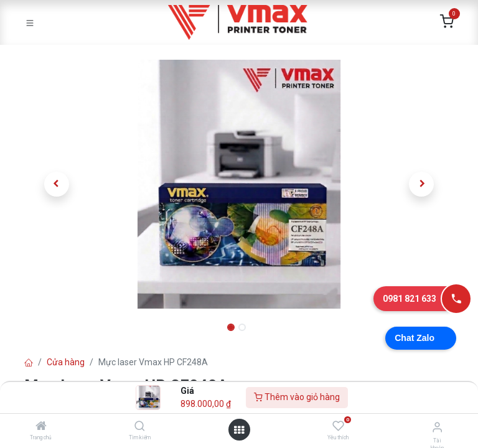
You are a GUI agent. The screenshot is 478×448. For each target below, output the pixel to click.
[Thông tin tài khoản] (437, 427)
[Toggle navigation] (30, 22)
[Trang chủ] (41, 427)
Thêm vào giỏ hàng (297, 397)
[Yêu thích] (338, 426)
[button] (57, 184)
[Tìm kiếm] (140, 427)
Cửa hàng (66, 362)
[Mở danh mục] (239, 430)
